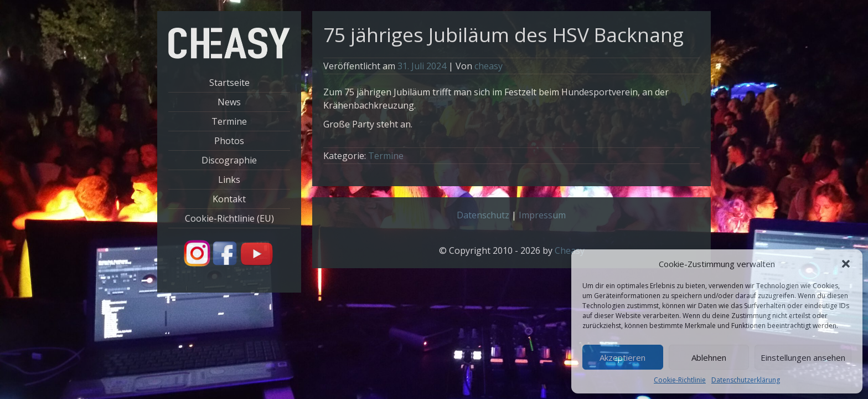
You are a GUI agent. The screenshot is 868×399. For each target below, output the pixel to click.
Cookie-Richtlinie (680, 380)
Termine (229, 121)
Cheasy (570, 250)
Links (229, 180)
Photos (229, 141)
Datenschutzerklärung (746, 380)
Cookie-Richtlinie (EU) (229, 218)
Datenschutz (483, 215)
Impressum (542, 215)
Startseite (229, 83)
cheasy (489, 66)
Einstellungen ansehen (803, 357)
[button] (846, 264)
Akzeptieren (622, 357)
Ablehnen (709, 357)
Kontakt (229, 199)
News (229, 102)
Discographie (229, 160)
